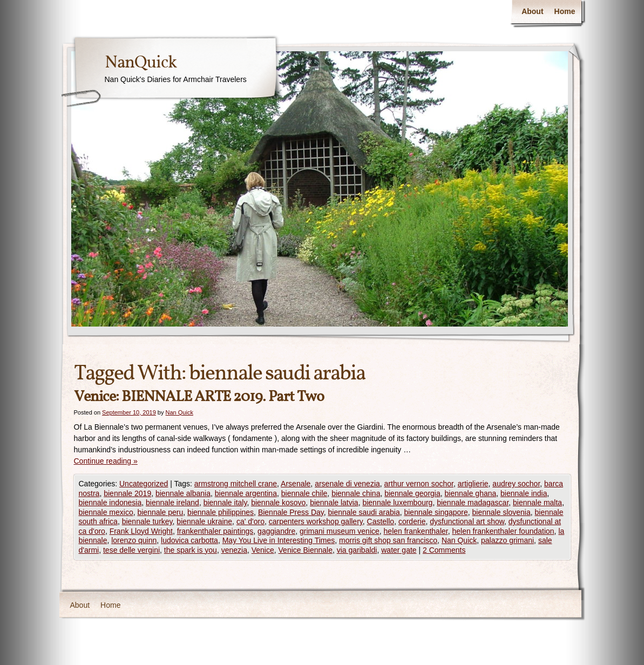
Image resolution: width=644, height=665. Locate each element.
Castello (381, 521)
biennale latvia (334, 503)
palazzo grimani (507, 540)
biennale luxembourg (397, 503)
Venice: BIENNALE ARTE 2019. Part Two (199, 397)
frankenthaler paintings (215, 531)
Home (565, 11)
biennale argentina (246, 493)
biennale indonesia (110, 503)
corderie (412, 521)
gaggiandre (276, 531)
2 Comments (444, 550)
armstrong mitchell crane (236, 484)
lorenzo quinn (134, 540)
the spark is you (191, 550)
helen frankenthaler (416, 531)
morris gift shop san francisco (388, 540)
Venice (263, 550)
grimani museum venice (340, 531)
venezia (234, 550)
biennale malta (537, 503)
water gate (399, 550)
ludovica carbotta (189, 540)
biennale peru (160, 512)
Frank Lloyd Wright (141, 531)
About (532, 11)
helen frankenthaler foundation (503, 531)
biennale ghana (471, 493)
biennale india (524, 493)
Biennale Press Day (291, 512)
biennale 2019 (127, 493)
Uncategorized (144, 484)
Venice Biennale (306, 550)
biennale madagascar (473, 503)
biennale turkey (147, 521)
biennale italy (225, 503)
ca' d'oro (250, 521)
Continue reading (106, 461)
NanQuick (141, 63)
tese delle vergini (131, 550)
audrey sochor (516, 484)
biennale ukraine (204, 521)
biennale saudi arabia (364, 512)
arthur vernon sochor (419, 484)
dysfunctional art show (467, 521)
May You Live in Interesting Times (279, 540)
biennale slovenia (501, 512)
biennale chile (304, 493)
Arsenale (296, 484)
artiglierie (473, 484)
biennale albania (183, 493)
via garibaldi (357, 550)
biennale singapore (436, 512)
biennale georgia (412, 493)
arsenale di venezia (347, 484)
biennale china (356, 493)
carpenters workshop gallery (316, 521)
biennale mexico (106, 512)
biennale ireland (172, 503)
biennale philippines (221, 512)
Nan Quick (179, 412)
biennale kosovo (278, 503)
